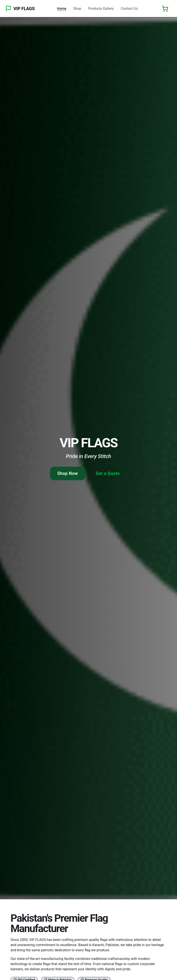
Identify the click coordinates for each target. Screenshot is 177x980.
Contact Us (129, 9)
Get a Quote (108, 473)
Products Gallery (101, 9)
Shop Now (67, 473)
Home (62, 9)
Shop (77, 9)
